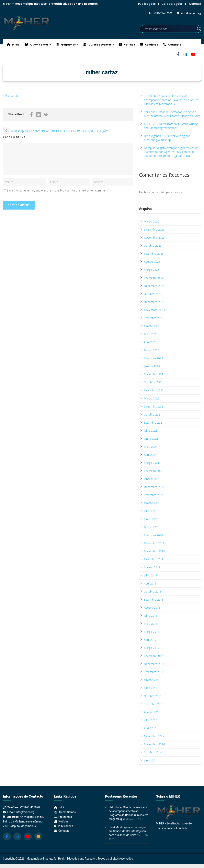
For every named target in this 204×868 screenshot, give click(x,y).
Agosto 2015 (152, 712)
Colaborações (172, 4)
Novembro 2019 (154, 551)
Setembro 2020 (154, 495)
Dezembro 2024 (154, 286)
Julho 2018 (151, 616)
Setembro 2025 (154, 254)
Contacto (172, 45)
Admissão (149, 45)
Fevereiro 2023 (153, 358)
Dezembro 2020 (154, 487)
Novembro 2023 (154, 310)
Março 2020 (152, 527)
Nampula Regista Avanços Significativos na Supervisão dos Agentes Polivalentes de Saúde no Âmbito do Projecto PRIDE (171, 152)
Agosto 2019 (152, 567)
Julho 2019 (151, 575)
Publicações (147, 4)
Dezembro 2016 (154, 664)
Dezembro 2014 (154, 736)
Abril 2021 (150, 455)
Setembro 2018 (154, 599)
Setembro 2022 (154, 390)
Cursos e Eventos (97, 45)
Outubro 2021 (153, 414)
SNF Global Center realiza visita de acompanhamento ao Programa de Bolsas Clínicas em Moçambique (171, 100)
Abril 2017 (150, 640)
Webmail (195, 4)
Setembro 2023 (154, 318)
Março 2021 (152, 463)
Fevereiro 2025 (153, 278)
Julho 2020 (151, 511)
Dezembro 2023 (154, 302)
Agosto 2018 (152, 608)
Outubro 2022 (153, 382)
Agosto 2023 (152, 326)
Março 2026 (152, 221)
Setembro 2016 (154, 672)
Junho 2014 (151, 760)
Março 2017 (152, 648)
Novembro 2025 (154, 238)
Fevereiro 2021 (153, 471)
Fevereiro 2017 (153, 656)
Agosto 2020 (152, 503)
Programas (66, 45)
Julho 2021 (151, 431)
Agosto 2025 (152, 262)
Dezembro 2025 (154, 229)
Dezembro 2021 (154, 406)
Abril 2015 (150, 728)
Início (13, 45)
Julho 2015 (151, 720)
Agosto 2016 (152, 680)
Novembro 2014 (154, 744)
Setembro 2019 (154, 559)
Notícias (127, 45)
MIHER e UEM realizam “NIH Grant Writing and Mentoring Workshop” (171, 126)
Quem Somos (36, 45)
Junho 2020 (151, 519)
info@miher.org (25, 812)
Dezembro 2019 (154, 543)
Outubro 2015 (153, 696)
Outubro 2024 (153, 294)
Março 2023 (152, 350)
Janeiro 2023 (152, 366)
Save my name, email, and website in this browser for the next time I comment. (57, 190)
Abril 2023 (150, 342)
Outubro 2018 (153, 591)
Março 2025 (152, 270)
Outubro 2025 (153, 246)
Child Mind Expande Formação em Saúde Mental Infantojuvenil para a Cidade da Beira (172, 114)
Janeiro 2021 (152, 479)
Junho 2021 (151, 439)
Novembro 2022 (154, 374)
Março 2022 (152, 398)
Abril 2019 (150, 583)
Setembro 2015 (154, 704)
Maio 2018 (151, 624)
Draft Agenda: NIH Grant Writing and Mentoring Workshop (167, 138)
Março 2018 (152, 632)
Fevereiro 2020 (153, 535)
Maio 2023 (151, 334)
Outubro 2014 (153, 752)
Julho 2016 (151, 688)
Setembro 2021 (154, 423)
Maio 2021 (151, 447)
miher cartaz (11, 96)
